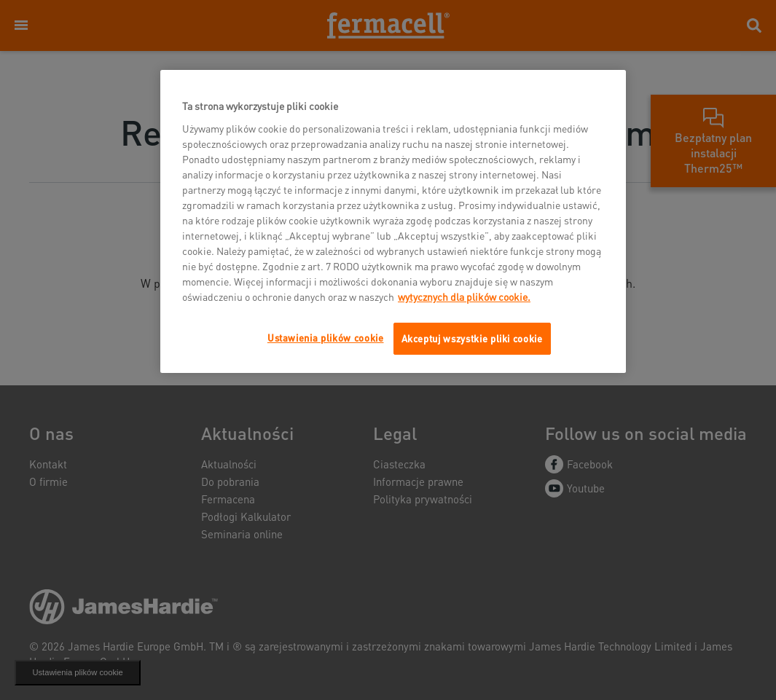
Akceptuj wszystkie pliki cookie (472, 338)
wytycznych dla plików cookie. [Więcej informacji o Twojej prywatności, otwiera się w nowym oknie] (464, 296)
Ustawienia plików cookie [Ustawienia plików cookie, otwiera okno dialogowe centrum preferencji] (326, 338)
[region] (393, 221)
